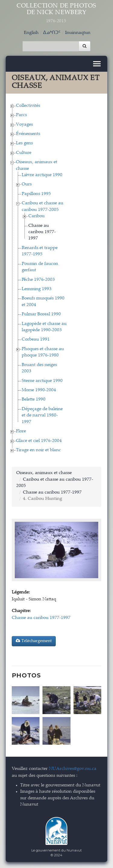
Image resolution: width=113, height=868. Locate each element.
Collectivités (28, 106)
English (31, 33)
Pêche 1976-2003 (38, 280)
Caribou (36, 216)
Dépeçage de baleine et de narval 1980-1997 (42, 416)
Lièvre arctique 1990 (42, 175)
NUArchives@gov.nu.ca (73, 769)
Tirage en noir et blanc (38, 450)
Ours (27, 184)
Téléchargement (34, 641)
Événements (28, 134)
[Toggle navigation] (97, 64)
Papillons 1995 (36, 194)
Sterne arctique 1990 (42, 381)
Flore (21, 431)
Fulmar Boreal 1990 (41, 314)
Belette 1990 (34, 399)
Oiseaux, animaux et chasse (44, 473)
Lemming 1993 (37, 289)
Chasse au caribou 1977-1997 (42, 232)
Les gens (24, 143)
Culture (24, 153)
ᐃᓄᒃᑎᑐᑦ (52, 33)
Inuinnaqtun (78, 33)
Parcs (21, 115)
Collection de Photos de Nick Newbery (57, 13)
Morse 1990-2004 (39, 390)
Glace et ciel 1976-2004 (39, 441)
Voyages (24, 125)
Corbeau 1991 (36, 339)
